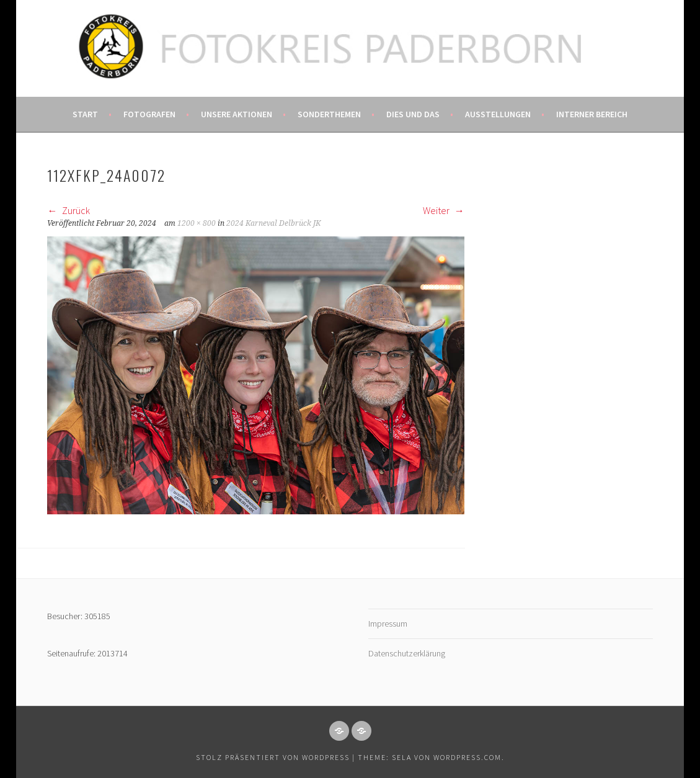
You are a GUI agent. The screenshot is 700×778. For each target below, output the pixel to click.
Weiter (444, 210)
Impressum (388, 624)
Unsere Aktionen (237, 114)
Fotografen (149, 114)
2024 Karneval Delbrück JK (273, 223)
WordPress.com (467, 757)
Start (85, 114)
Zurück (69, 210)
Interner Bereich (592, 114)
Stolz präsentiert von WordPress (273, 757)
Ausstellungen (498, 114)
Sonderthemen (329, 114)
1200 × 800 (197, 223)
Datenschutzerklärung (407, 653)
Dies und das (413, 114)
